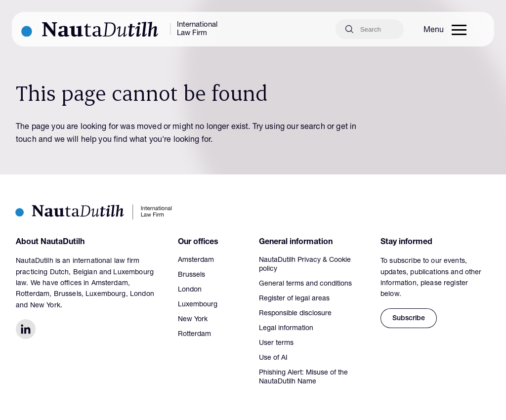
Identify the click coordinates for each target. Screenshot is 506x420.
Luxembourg (198, 305)
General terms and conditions (305, 284)
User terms (276, 343)
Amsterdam (196, 260)
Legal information (286, 329)
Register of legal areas (294, 299)
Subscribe (409, 319)
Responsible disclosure (295, 314)
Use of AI (273, 358)
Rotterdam (194, 335)
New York (193, 320)
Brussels (191, 275)
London (190, 290)
